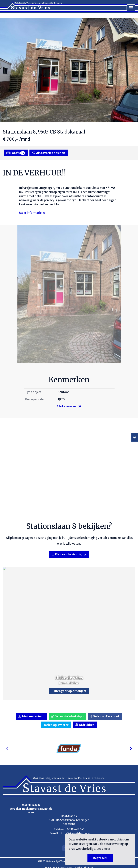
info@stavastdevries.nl (76, 833)
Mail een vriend (31, 716)
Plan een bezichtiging (69, 554)
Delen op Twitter (56, 725)
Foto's (16, 153)
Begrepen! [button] (100, 858)
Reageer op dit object (69, 691)
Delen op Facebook (105, 716)
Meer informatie (32, 213)
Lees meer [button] (104, 849)
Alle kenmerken (69, 406)
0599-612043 (76, 829)
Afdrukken (85, 725)
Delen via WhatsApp (67, 716)
